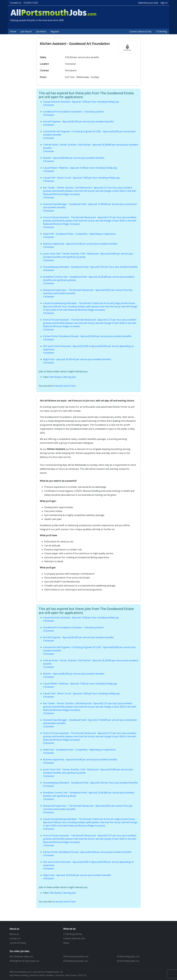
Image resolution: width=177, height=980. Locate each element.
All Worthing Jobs (128, 956)
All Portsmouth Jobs (76, 956)
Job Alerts (41, 32)
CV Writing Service (73, 934)
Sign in (164, 3)
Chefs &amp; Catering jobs (62, 377)
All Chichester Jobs (21, 956)
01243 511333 (31, 3)
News (66, 943)
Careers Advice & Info (140, 32)
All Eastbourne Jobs (76, 961)
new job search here (65, 386)
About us (14, 934)
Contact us (15, 938)
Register (55, 32)
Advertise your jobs (148, 3)
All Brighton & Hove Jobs (24, 961)
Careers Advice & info (74, 938)
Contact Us (16, 3)
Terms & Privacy (18, 943)
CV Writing (161, 32)
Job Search (26, 32)
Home (13, 32)
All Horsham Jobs (128, 961)
